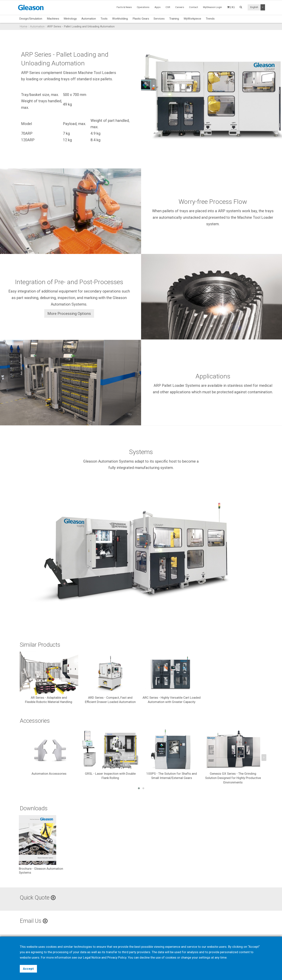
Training (174, 19)
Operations (143, 7)
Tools (104, 19)
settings (205, 957)
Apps (158, 7)
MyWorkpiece (192, 19)
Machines (53, 19)
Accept (28, 969)
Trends (210, 19)
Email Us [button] (34, 921)
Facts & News (124, 7)
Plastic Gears (141, 19)
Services (159, 19)
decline (145, 957)
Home (24, 26)
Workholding (120, 19)
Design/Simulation (31, 19)
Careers (180, 7)
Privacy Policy (117, 957)
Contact (194, 7)
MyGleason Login (212, 7)
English (254, 7)
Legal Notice (92, 957)
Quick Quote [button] (38, 898)
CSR (168, 7)
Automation (89, 19)
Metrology (70, 19)
